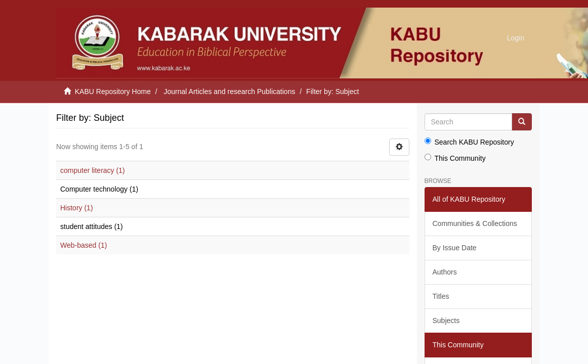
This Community (455, 158)
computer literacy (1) (93, 170)
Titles (441, 296)
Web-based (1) (83, 245)
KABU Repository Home (113, 92)
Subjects (446, 321)
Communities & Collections (475, 223)
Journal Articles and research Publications (230, 92)
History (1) (77, 208)
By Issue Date (455, 248)
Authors (445, 272)
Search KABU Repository (469, 142)
